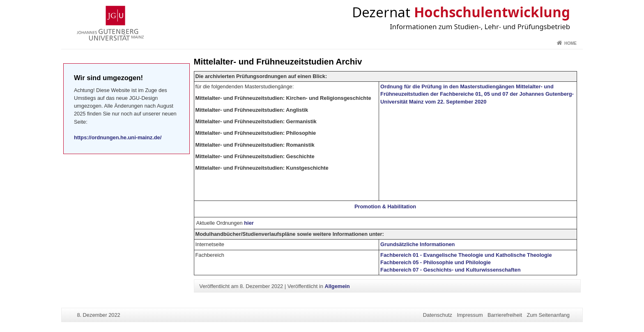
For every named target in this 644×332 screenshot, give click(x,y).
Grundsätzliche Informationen (417, 244)
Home (570, 43)
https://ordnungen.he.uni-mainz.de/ (118, 137)
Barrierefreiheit (505, 315)
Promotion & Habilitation (385, 206)
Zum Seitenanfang (548, 315)
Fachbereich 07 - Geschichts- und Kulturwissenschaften (450, 270)
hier (249, 223)
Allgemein (337, 286)
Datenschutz (438, 315)
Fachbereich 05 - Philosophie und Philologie (436, 262)
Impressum (470, 315)
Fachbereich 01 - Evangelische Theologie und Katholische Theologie (466, 255)
